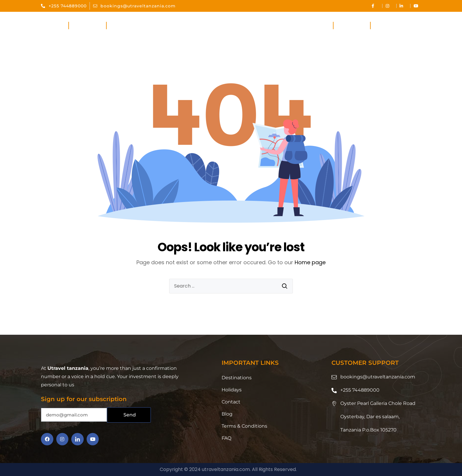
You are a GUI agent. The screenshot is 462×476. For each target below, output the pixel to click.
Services (124, 26)
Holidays (352, 26)
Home (55, 26)
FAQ (226, 438)
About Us (87, 26)
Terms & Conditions (244, 426)
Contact (388, 26)
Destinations (309, 26)
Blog (227, 414)
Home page (310, 262)
